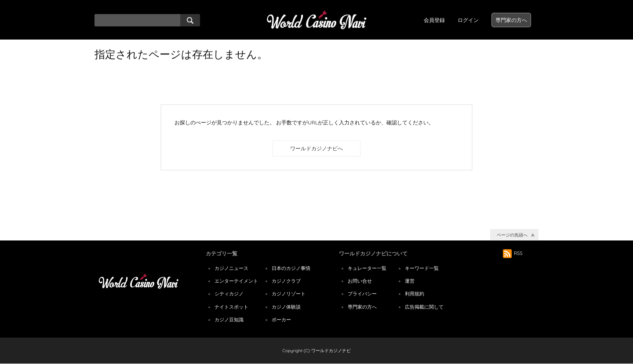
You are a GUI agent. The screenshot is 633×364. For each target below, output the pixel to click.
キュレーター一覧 (367, 268)
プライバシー (362, 294)
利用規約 (415, 294)
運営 (410, 281)
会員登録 (434, 20)
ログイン (468, 20)
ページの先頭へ (512, 235)
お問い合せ (360, 281)
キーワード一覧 (422, 268)
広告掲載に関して (424, 307)
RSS (513, 253)
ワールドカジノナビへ (316, 148)
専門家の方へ (511, 20)
